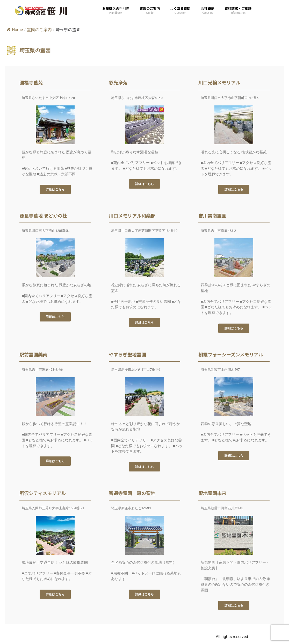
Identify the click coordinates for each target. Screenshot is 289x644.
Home (15, 30)
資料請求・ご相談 (238, 8)
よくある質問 (180, 8)
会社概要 (207, 8)
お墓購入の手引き (116, 8)
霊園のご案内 (150, 8)
